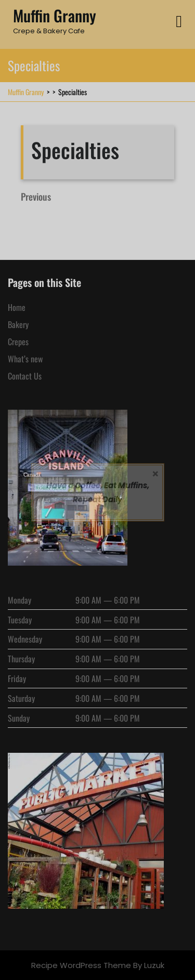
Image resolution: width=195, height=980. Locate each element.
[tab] (179, 22)
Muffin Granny (55, 15)
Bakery (18, 324)
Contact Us (25, 376)
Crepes (18, 342)
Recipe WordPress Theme (81, 965)
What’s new (25, 359)
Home (17, 307)
